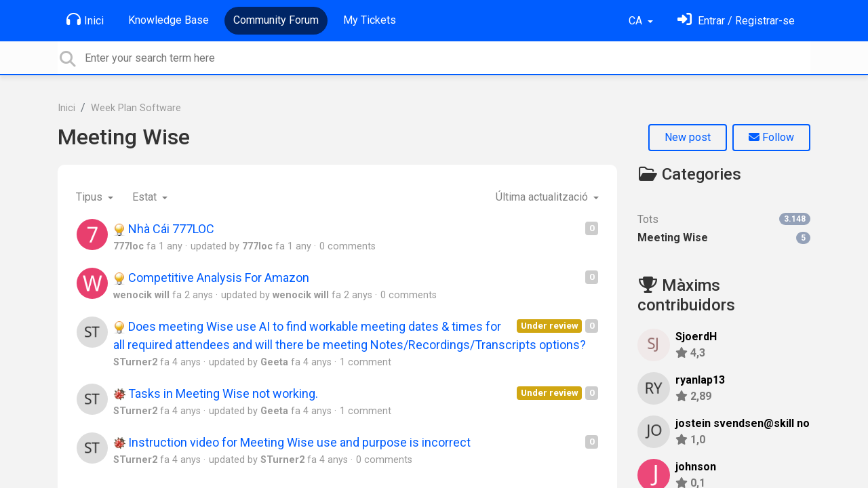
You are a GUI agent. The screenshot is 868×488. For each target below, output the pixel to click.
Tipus (91, 197)
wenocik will (141, 295)
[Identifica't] (736, 21)
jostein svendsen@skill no (743, 423)
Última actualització (543, 197)
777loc (129, 246)
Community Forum (276, 20)
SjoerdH (696, 337)
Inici (85, 20)
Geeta (274, 362)
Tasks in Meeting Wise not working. (216, 393)
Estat (146, 197)
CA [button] (637, 21)
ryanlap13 (700, 380)
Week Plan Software (136, 108)
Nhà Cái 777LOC (164, 229)
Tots (724, 219)
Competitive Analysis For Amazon (211, 278)
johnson (696, 467)
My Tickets (370, 20)
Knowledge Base (169, 20)
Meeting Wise (124, 137)
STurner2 (135, 362)
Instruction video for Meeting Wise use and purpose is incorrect (292, 442)
